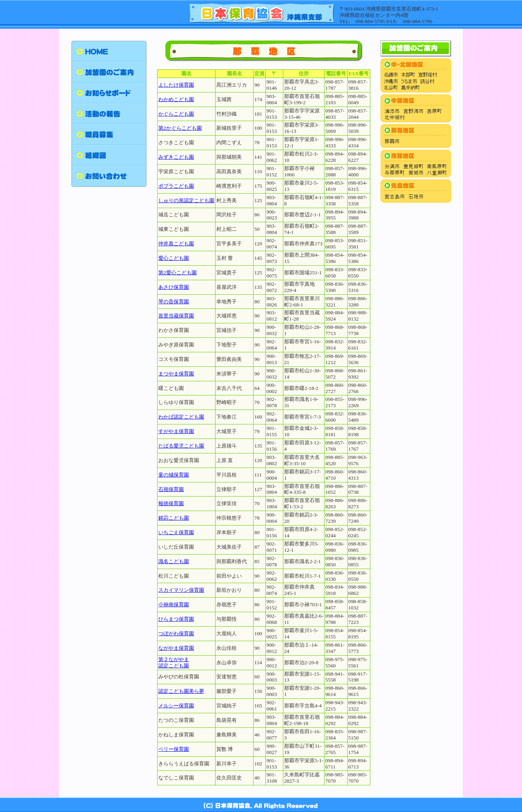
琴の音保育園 (174, 302)
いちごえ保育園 (176, 532)
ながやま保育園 (176, 648)
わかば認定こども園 (181, 417)
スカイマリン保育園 (181, 590)
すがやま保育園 (176, 431)
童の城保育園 (174, 475)
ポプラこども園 (176, 186)
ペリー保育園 (174, 749)
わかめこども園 (176, 99)
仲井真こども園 (176, 244)
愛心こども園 (174, 258)
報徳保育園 (171, 503)
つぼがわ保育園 (176, 633)
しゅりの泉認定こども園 (186, 200)
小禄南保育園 (174, 604)
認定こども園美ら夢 (181, 691)
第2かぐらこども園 (180, 128)
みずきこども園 (176, 157)
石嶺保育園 (171, 489)
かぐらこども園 (176, 114)
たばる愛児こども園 (181, 446)
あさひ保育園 (174, 287)
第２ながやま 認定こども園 (174, 662)
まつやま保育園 (176, 374)
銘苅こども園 (174, 518)
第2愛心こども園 (178, 273)
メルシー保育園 (176, 706)
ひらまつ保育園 (176, 619)
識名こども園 (174, 561)
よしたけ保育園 (176, 85)
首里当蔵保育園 (176, 316)
